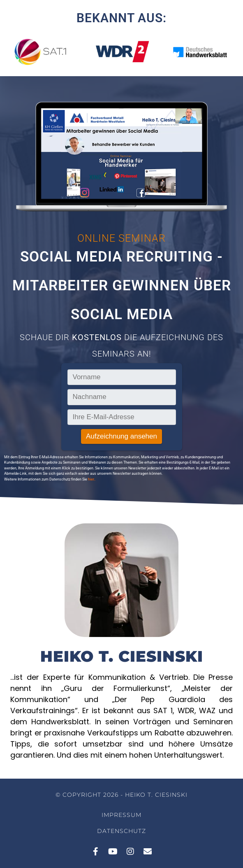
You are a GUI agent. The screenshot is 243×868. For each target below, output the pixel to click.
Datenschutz (121, 831)
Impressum (121, 815)
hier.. (92, 479)
